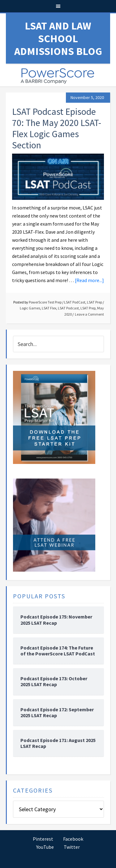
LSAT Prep (95, 302)
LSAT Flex (49, 308)
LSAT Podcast (68, 308)
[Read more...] (89, 280)
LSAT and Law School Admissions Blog (58, 38)
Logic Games (30, 308)
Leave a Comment (89, 314)
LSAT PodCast (75, 302)
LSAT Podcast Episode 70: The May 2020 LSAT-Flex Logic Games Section (57, 128)
